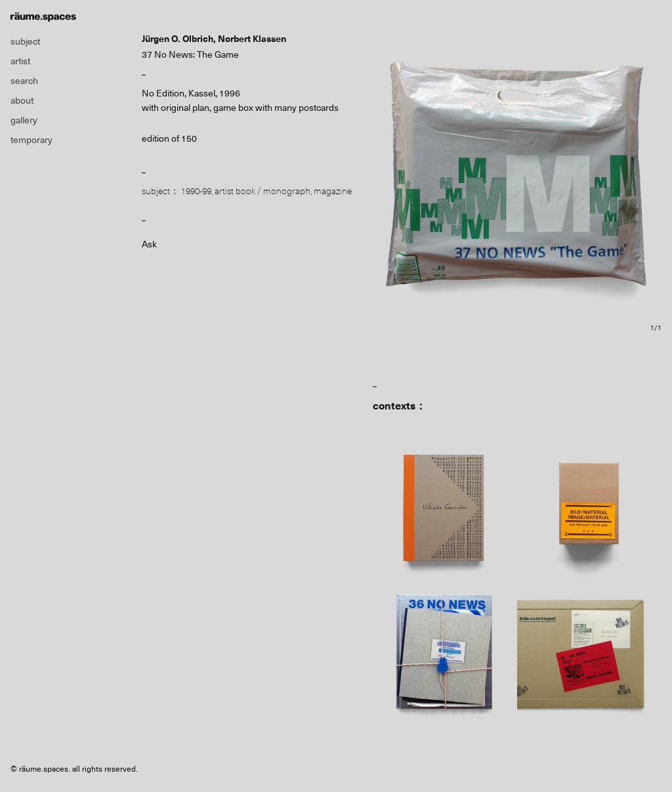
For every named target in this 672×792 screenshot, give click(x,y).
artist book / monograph (262, 191)
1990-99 (196, 191)
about (22, 100)
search (24, 81)
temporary (31, 140)
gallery (24, 120)
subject (25, 41)
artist (20, 61)
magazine (333, 191)
